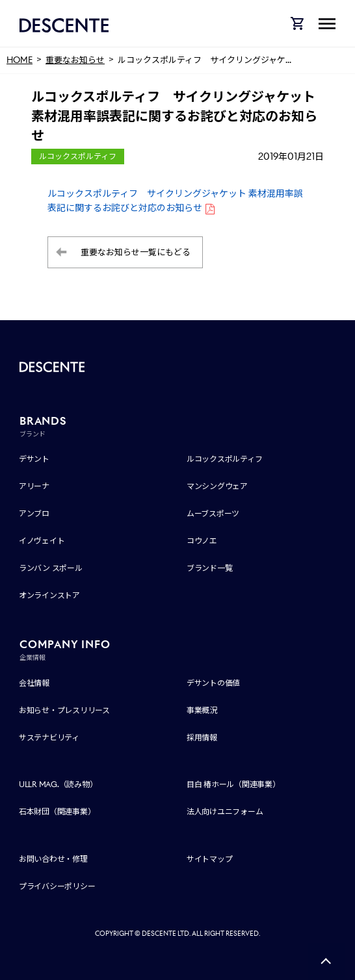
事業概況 (202, 710)
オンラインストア (49, 595)
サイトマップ (210, 859)
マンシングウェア (217, 486)
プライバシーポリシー (57, 886)
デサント (34, 459)
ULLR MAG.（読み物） (58, 784)
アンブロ (34, 513)
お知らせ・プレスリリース (64, 710)
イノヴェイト (42, 541)
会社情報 (34, 683)
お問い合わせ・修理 (53, 859)
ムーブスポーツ (213, 513)
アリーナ (34, 486)
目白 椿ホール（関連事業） (233, 784)
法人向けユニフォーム (225, 811)
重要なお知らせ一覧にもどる (136, 252)
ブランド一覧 (210, 568)
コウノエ (202, 541)
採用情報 (202, 737)
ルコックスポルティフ (225, 459)
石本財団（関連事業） (57, 811)
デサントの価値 (213, 683)
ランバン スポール (51, 568)
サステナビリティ (49, 737)
